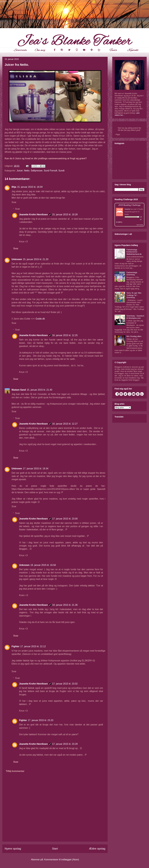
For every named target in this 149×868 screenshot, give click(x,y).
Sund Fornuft (50, 171)
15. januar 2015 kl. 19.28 (65, 215)
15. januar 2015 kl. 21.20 (36, 259)
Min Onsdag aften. (134, 336)
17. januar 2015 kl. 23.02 (65, 684)
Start (55, 849)
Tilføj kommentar (15, 771)
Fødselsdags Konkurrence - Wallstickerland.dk (134, 252)
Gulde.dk (40, 319)
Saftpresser (37, 171)
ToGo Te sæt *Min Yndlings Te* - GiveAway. (134, 295)
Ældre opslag (97, 849)
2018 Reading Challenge (129, 205)
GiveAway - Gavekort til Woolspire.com (135, 317)
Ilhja (14, 187)
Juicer (20, 171)
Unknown (17, 259)
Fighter (15, 646)
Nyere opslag (13, 849)
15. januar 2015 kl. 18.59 (30, 187)
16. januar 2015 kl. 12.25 (65, 335)
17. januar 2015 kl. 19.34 (36, 469)
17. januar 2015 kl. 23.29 (65, 744)
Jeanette (127, 209)
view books (140, 225)
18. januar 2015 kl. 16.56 (43, 565)
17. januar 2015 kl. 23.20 (41, 720)
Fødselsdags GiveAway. (132, 274)
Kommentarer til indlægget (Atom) (62, 860)
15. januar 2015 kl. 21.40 (39, 390)
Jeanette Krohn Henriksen (33, 215)
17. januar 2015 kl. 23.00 (65, 519)
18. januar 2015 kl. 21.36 (65, 605)
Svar (14, 202)
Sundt (61, 171)
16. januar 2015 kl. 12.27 (65, 424)
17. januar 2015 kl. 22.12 (33, 646)
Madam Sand (19, 390)
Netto (27, 171)
